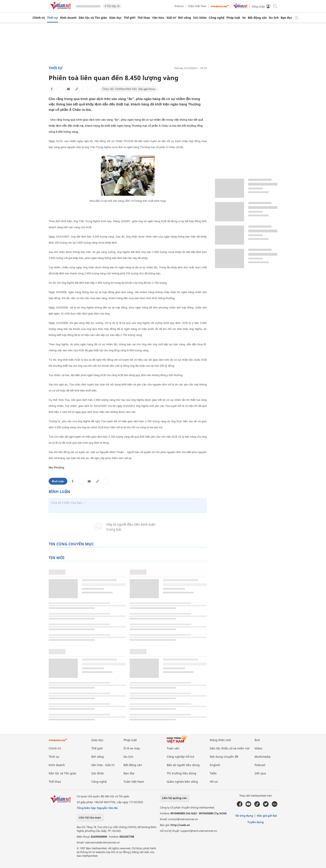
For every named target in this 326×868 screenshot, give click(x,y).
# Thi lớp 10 (112, 6)
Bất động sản (257, 18)
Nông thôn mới (220, 740)
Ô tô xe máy (132, 748)
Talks (213, 773)
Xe (244, 18)
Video (258, 748)
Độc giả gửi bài (267, 816)
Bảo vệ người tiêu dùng (183, 765)
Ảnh (257, 740)
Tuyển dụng (256, 822)
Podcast (179, 6)
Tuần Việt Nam (197, 6)
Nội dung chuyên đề (224, 757)
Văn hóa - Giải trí (164, 18)
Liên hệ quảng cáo (174, 798)
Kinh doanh (68, 18)
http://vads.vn (180, 825)
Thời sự (52, 18)
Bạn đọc (286, 18)
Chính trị (39, 18)
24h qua (260, 773)
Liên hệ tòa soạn (90, 817)
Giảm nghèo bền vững (182, 782)
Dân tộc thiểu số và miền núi (230, 748)
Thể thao (144, 18)
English (215, 765)
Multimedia (262, 757)
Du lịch (274, 18)
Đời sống (185, 18)
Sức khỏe (200, 18)
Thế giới (130, 18)
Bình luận (58, 481)
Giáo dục (115, 18)
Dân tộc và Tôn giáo (93, 18)
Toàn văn (173, 748)
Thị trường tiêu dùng (182, 773)
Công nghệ (217, 18)
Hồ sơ (214, 782)
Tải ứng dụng (244, 816)
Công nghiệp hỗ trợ (180, 757)
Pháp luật (233, 18)
